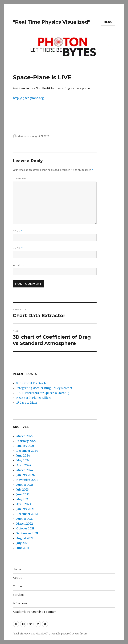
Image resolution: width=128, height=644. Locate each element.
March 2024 (25, 470)
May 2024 (23, 460)
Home (17, 569)
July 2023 (22, 490)
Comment (20, 178)
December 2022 (27, 514)
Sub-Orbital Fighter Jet (32, 383)
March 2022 (25, 524)
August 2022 (25, 519)
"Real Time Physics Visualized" (52, 22)
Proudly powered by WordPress (69, 634)
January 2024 (25, 475)
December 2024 (27, 451)
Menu (108, 22)
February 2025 (26, 441)
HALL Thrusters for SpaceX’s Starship (43, 393)
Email (18, 248)
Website (19, 265)
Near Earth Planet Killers (34, 398)
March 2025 (24, 436)
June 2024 (23, 455)
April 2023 (24, 504)
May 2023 (23, 499)
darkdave (24, 136)
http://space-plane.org (28, 98)
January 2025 (25, 446)
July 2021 (22, 543)
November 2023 (27, 480)
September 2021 (27, 533)
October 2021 (25, 528)
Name (18, 231)
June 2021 (23, 548)
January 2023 (25, 509)
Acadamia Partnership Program (35, 612)
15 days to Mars (27, 403)
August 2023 (25, 485)
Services (18, 595)
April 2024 (24, 465)
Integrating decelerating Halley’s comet (44, 388)
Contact (18, 586)
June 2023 (23, 494)
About (17, 578)
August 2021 (25, 538)
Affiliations (20, 603)
